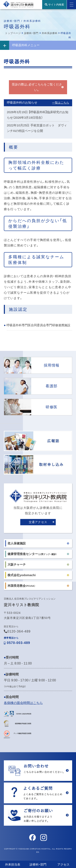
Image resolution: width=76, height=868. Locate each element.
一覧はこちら (61, 103)
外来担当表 (13, 864)
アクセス (63, 864)
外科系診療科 (50, 33)
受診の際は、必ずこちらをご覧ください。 (37, 87)
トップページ (13, 33)
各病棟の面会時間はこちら (23, 703)
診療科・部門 (31, 33)
